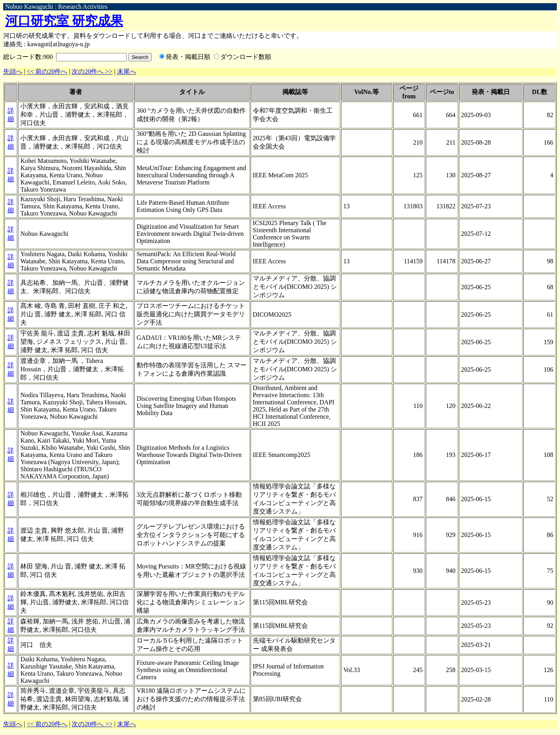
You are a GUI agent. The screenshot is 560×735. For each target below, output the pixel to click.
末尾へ (127, 72)
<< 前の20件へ (47, 72)
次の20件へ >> (92, 72)
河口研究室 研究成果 (64, 21)
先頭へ (13, 72)
